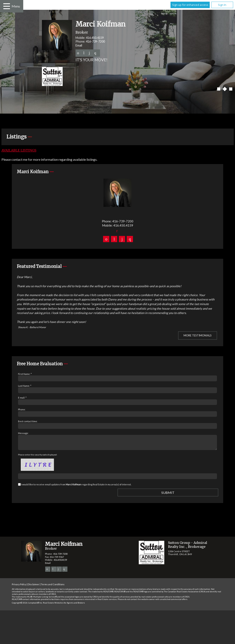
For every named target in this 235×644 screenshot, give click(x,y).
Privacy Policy (19, 587)
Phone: (22, 409)
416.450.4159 (95, 38)
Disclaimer (34, 587)
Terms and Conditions (53, 587)
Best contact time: (28, 421)
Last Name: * (25, 386)
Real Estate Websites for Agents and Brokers (64, 605)
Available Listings (19, 150)
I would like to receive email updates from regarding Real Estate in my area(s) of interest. (76, 487)
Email (79, 45)
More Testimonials (198, 335)
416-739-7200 (95, 41)
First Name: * (25, 374)
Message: (23, 433)
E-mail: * (22, 398)
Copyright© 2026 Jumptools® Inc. (27, 605)
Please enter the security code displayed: (38, 457)
